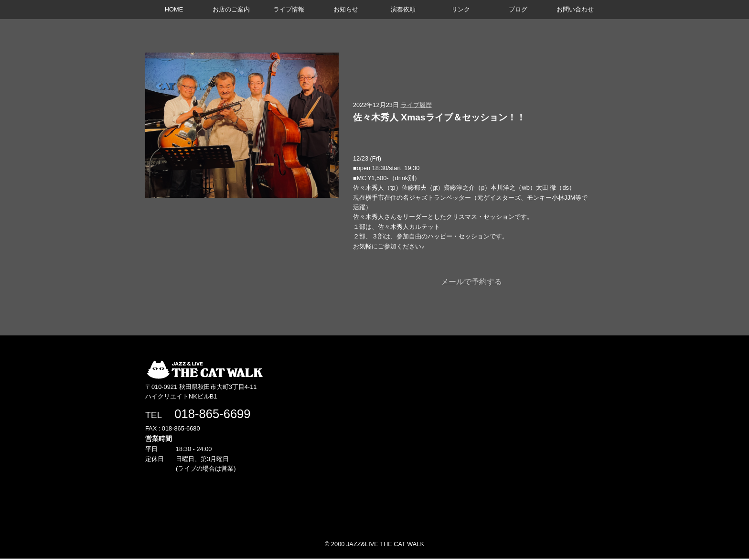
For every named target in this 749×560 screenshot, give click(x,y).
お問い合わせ (575, 9)
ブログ (518, 9)
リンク (461, 9)
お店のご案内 (231, 9)
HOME (174, 9)
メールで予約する (471, 282)
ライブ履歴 (416, 105)
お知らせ (346, 9)
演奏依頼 (403, 9)
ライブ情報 (289, 9)
